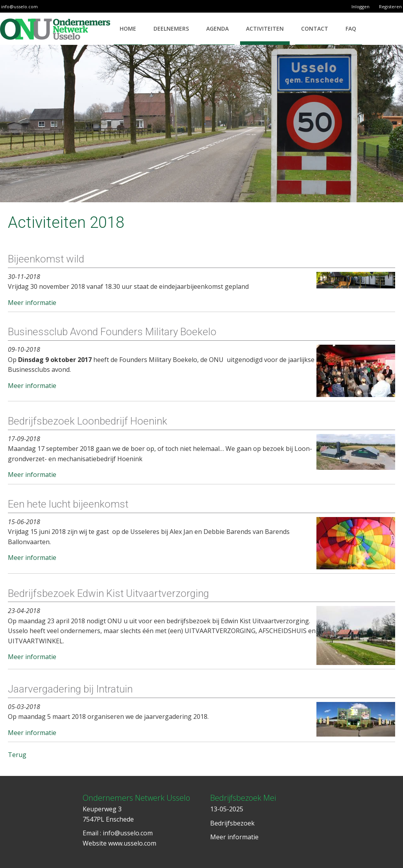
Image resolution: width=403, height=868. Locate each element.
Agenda (217, 29)
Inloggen (360, 6)
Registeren (390, 6)
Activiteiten (265, 29)
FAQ (351, 29)
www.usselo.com (132, 843)
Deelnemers (171, 29)
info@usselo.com (19, 6)
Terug (17, 755)
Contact (315, 29)
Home (128, 29)
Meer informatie (32, 303)
